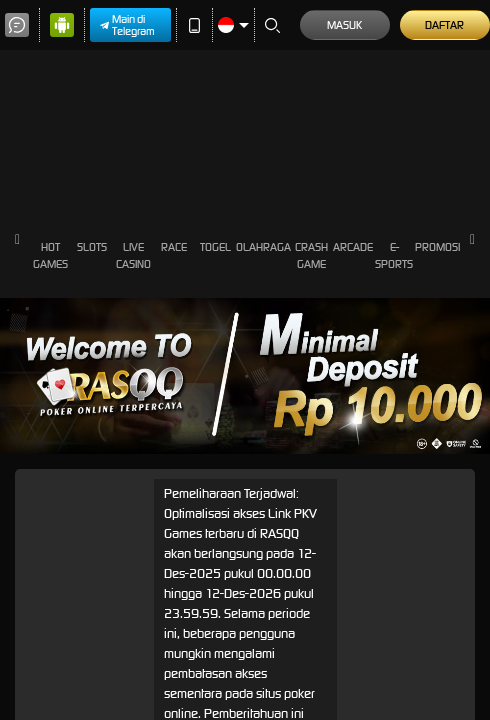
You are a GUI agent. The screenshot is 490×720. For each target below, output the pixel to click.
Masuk (28, 550)
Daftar (27, 566)
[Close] (20, 584)
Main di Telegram (61, 16)
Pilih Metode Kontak (70, 665)
